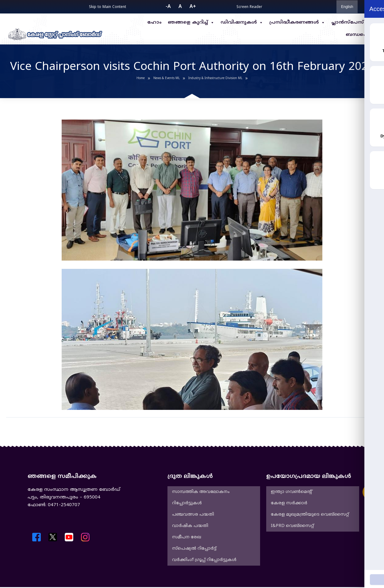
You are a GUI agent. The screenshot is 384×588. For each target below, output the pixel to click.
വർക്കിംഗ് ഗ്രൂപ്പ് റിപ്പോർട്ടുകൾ (204, 560)
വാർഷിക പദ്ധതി (190, 526)
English (347, 7)
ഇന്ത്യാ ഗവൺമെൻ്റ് (291, 492)
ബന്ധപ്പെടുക (362, 35)
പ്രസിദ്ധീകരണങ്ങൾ (297, 23)
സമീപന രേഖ (187, 537)
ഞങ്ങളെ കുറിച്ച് (191, 23)
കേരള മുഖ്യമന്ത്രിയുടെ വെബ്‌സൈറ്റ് (310, 515)
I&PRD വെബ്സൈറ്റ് (292, 526)
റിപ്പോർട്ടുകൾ (187, 503)
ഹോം (154, 23)
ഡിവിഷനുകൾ (242, 23)
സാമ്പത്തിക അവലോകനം (201, 492)
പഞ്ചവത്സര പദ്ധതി (193, 515)
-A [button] (168, 7)
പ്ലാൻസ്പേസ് (348, 23)
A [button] (180, 7)
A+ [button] (193, 7)
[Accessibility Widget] (370, 492)
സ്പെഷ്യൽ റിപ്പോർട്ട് (194, 549)
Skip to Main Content (108, 7)
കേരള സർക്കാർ (289, 503)
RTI (374, 23)
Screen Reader (249, 7)
